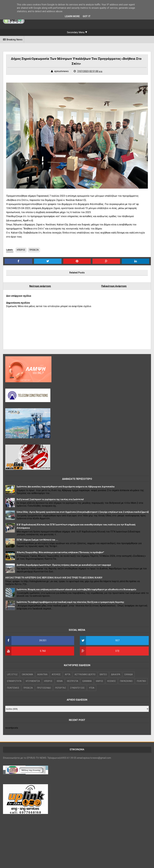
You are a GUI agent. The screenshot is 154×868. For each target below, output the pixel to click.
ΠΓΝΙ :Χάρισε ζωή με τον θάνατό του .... (37, 540)
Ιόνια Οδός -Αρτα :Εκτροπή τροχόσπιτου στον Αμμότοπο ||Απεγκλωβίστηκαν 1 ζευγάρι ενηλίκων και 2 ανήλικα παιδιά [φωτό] (83, 512)
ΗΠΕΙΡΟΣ (21, 250)
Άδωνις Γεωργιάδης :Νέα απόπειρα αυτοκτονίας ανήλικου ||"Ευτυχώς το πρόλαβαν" (60, 552)
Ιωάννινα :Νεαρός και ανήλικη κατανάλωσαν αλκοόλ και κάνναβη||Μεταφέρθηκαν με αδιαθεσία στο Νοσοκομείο (76, 589)
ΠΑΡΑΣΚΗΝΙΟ (126, 681)
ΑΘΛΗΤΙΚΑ (42, 674)
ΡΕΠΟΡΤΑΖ (61, 688)
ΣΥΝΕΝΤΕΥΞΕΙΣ (77, 688)
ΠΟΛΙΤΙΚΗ (141, 681)
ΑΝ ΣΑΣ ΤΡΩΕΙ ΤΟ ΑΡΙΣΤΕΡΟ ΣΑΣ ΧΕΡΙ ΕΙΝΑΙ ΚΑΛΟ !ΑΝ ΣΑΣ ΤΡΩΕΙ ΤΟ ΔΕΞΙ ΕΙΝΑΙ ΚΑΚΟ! (54, 578)
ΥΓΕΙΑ (92, 688)
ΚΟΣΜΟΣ (112, 681)
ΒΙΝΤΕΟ (103, 674)
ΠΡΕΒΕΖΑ (34, 250)
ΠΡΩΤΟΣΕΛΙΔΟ (44, 688)
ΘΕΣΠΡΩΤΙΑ (73, 681)
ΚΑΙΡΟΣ (100, 681)
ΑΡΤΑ (68, 674)
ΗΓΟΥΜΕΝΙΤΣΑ (33, 681)
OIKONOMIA (27, 674)
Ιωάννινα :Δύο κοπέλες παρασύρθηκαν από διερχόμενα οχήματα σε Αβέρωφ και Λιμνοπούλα (65, 487)
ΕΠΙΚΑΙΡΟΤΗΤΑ (14, 681)
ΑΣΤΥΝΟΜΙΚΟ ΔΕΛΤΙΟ (85, 674)
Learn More (72, 16)
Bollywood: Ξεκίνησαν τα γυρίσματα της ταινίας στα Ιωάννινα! (50, 499)
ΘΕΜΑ (60, 681)
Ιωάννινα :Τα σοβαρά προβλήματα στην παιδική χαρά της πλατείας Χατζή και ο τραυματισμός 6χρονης (70, 602)
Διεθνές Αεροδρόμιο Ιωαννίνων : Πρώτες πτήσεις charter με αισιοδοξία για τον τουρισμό (64, 565)
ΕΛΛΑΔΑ (129, 674)
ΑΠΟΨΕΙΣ (56, 674)
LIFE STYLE (12, 674)
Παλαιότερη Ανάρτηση (114, 286)
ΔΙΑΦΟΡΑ (116, 674)
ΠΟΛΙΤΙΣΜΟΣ (13, 688)
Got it (87, 16)
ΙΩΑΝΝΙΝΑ (87, 681)
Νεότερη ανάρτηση (40, 286)
